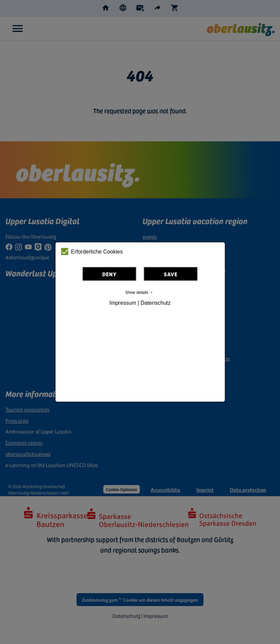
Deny (110, 274)
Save (171, 274)
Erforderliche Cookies (92, 251)
